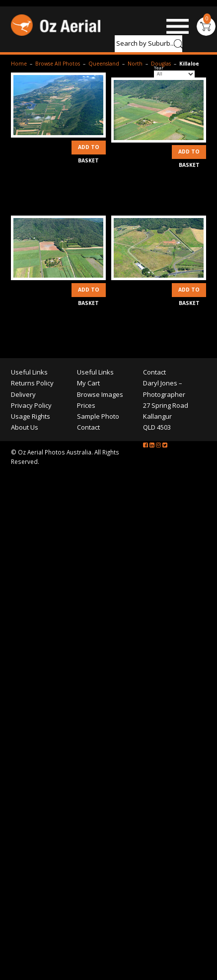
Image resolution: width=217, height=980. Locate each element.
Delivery (23, 394)
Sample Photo (98, 416)
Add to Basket (89, 149)
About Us (25, 427)
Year (159, 68)
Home (19, 64)
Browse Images (100, 394)
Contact (88, 427)
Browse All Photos (58, 64)
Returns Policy (32, 383)
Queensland (104, 64)
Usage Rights (31, 416)
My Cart (88, 383)
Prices (86, 405)
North (135, 64)
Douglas (161, 64)
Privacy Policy (31, 405)
